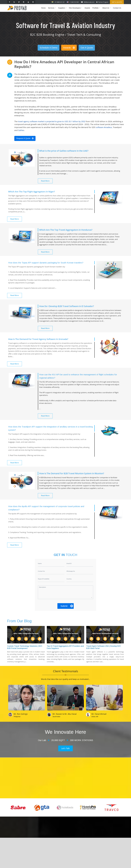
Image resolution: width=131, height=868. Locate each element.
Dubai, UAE (95, 716)
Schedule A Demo (49, 48)
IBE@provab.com (89, 2)
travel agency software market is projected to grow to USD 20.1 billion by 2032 (52, 121)
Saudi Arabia (56, 716)
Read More (45, 181)
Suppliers (63, 9)
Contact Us (117, 8)
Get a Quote (117, 2)
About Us (107, 9)
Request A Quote (25, 138)
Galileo (21, 130)
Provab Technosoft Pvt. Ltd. (81, 864)
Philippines (17, 716)
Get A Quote (87, 48)
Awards (87, 8)
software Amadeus (104, 127)
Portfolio (97, 9)
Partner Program (103, 2)
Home (43, 8)
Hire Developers (76, 9)
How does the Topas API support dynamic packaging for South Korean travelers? (46, 263)
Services (52, 9)
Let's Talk (65, 748)
